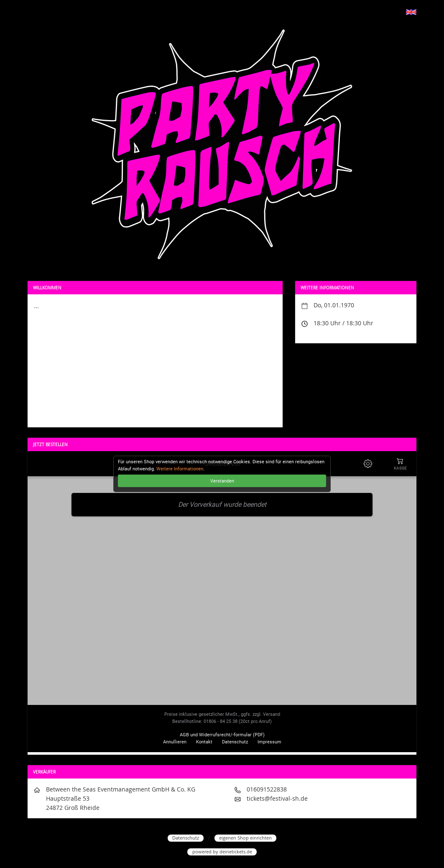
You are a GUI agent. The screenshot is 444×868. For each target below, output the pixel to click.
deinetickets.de (236, 851)
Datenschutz (186, 838)
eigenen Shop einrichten (245, 838)
